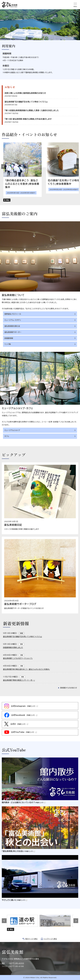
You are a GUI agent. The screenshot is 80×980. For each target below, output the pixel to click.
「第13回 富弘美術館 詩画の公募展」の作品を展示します (28, 119)
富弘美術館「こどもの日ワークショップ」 (18, 658)
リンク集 (8, 344)
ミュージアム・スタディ (13, 320)
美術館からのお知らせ (69, 688)
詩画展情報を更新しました (13, 647)
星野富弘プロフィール (13, 314)
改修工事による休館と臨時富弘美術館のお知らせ (25, 93)
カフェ (7, 436)
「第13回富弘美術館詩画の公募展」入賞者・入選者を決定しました (32, 110)
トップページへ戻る (50, 939)
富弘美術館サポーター (13, 332)
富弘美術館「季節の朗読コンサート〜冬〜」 (19, 680)
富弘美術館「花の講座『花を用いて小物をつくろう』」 (26, 102)
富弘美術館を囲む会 (12, 326)
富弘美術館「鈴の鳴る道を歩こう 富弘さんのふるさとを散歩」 (26, 669)
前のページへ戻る (31, 939)
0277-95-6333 (17, 963)
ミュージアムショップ (12, 430)
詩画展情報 (9, 338)
